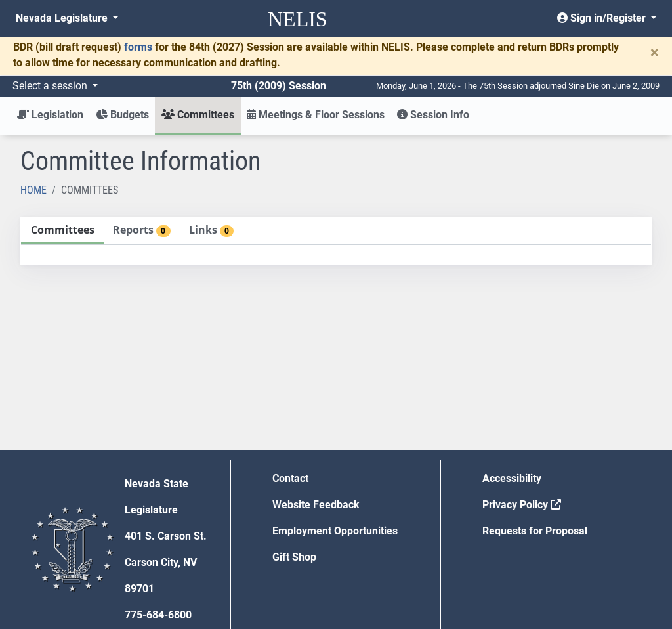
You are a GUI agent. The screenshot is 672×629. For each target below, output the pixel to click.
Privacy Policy (522, 505)
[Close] (655, 53)
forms (138, 47)
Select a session (51, 86)
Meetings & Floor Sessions (316, 115)
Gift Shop (294, 557)
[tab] (62, 231)
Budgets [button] (122, 115)
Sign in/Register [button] (603, 18)
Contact (290, 478)
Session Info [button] (433, 115)
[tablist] (336, 241)
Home (33, 190)
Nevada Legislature (63, 18)
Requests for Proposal (535, 531)
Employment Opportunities (335, 531)
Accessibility (512, 478)
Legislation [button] (50, 115)
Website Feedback (316, 505)
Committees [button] (198, 115)
